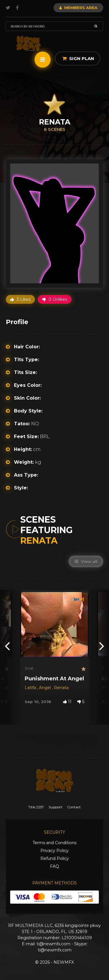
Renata (61, 688)
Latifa (31, 688)
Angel (45, 688)
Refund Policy (55, 858)
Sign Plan (78, 58)
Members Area (78, 8)
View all (86, 561)
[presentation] (7, 646)
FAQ (54, 866)
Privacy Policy (54, 851)
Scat (29, 668)
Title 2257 (36, 807)
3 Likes (20, 299)
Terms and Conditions (54, 843)
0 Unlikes (55, 299)
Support (56, 807)
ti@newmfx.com (53, 944)
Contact (74, 807)
